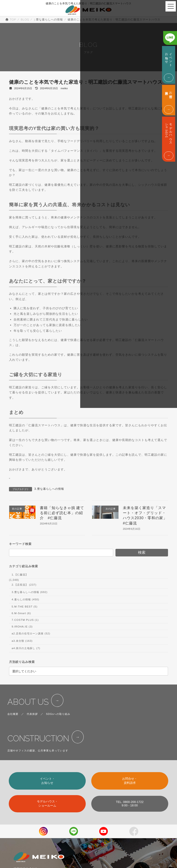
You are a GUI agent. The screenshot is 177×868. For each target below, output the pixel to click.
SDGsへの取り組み (58, 714)
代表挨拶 (32, 714)
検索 (142, 552)
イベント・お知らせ (47, 781)
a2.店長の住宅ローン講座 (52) (31, 633)
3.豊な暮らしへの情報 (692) (29, 592)
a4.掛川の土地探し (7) (26, 648)
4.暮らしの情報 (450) (25, 599)
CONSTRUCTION (38, 738)
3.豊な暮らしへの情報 (49, 489)
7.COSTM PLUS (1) (25, 620)
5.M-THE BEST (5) (24, 607)
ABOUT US (28, 702)
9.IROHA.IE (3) (22, 627)
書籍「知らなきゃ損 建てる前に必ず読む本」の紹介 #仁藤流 (62, 513)
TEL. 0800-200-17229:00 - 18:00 (130, 804)
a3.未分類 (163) (22, 641)
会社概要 (13, 714)
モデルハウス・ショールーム (47, 804)
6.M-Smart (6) (21, 613)
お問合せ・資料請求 (130, 781)
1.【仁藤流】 (20, 575)
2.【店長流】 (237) (24, 585)
